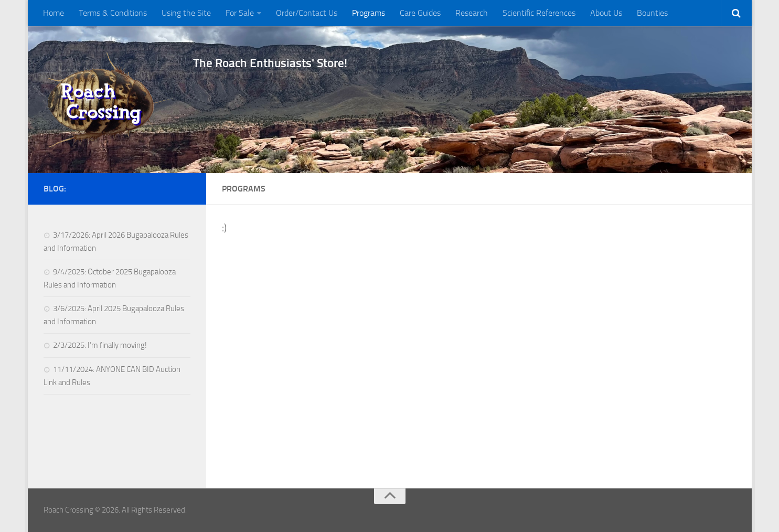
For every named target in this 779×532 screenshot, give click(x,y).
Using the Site (186, 13)
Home (54, 13)
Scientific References (539, 13)
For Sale (240, 13)
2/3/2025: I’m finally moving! (100, 345)
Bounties (652, 13)
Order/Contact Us (307, 13)
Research (472, 13)
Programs (369, 13)
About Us (606, 13)
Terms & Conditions (113, 13)
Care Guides (420, 13)
